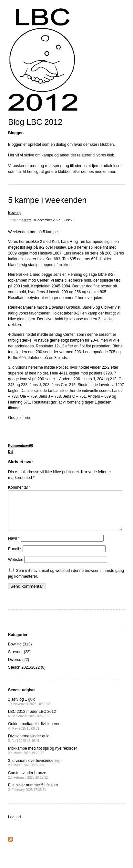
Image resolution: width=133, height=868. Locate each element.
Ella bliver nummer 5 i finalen (33, 795)
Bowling (15, 213)
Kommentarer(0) (20, 446)
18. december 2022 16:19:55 (53, 220)
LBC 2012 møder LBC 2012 (32, 721)
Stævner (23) (19, 660)
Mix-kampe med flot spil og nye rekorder (42, 758)
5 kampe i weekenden (47, 200)
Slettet (27, 220)
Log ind (14, 825)
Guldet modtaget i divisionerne (34, 734)
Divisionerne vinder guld (29, 746)
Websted (16, 567)
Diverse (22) (19, 667)
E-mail (15, 557)
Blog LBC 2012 (35, 122)
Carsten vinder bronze (28, 783)
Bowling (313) (20, 652)
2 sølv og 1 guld (29, 709)
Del (11, 452)
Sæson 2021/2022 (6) (27, 675)
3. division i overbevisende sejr (34, 770)
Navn (14, 546)
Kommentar (19, 487)
